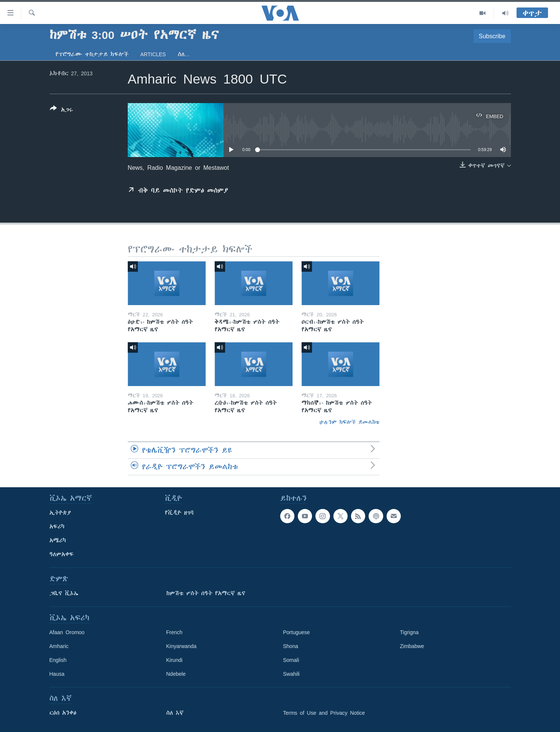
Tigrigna (409, 632)
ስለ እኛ (175, 713)
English (58, 660)
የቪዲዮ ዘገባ (179, 513)
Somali (291, 660)
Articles (153, 54)
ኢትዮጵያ (60, 513)
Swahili (291, 674)
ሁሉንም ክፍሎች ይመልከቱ (349, 422)
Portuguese (297, 632)
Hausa (57, 674)
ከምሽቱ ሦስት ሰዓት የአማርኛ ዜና (206, 593)
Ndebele (176, 674)
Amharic (59, 646)
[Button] (61, 111)
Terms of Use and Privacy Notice (324, 713)
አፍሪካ (57, 527)
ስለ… (184, 54)
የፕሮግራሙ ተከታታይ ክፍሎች (92, 54)
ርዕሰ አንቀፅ (63, 713)
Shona (291, 646)
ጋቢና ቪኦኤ (64, 593)
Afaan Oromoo (67, 632)
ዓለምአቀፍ (62, 554)
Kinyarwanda (181, 646)
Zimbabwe (412, 646)
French (175, 632)
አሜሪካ (58, 540)
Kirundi (175, 660)
